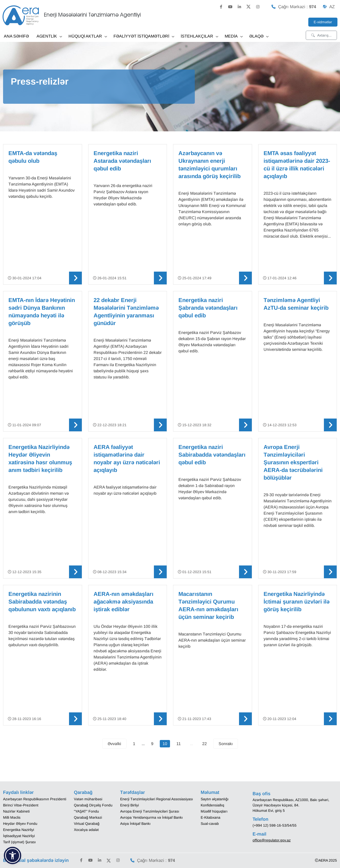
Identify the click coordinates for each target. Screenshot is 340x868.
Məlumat (210, 792)
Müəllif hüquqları (214, 811)
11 (179, 744)
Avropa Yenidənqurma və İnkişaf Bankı (151, 817)
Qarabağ (83, 792)
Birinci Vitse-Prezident (21, 805)
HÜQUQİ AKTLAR (88, 37)
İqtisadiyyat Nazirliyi (19, 836)
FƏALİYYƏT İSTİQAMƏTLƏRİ (144, 37)
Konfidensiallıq (212, 805)
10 (165, 744)
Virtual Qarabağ (87, 824)
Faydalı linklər (18, 792)
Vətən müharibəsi (88, 799)
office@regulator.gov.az (272, 840)
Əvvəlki (114, 744)
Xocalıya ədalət (86, 830)
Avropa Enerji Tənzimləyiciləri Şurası (150, 811)
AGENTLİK (49, 37)
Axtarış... (321, 35)
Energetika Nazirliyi (19, 830)
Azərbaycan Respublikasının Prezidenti (35, 799)
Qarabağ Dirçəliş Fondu (93, 805)
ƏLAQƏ (259, 37)
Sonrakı (226, 744)
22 (205, 744)
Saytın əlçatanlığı (215, 799)
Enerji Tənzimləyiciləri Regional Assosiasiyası (157, 799)
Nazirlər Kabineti (16, 811)
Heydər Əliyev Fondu (20, 824)
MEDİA (234, 37)
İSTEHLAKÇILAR (200, 37)
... (191, 744)
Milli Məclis (12, 817)
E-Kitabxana (211, 817)
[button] (13, 855)
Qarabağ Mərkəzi (88, 817)
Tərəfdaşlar (133, 792)
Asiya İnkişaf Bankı (135, 824)
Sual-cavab (210, 824)
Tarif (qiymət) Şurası (19, 842)
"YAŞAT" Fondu (86, 811)
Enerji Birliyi (129, 805)
